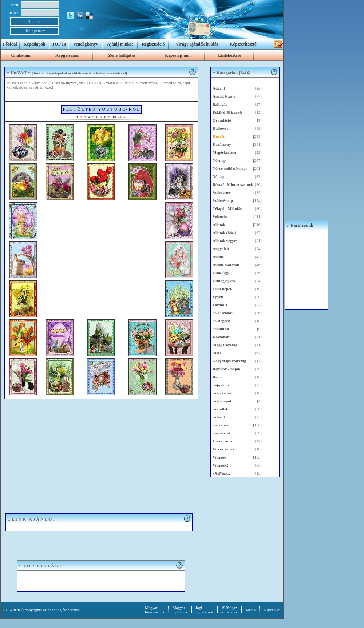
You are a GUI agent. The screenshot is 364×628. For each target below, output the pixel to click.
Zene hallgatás (122, 55)
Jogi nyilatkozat (204, 610)
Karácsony (222, 144)
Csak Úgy (221, 273)
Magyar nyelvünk (180, 610)
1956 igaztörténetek (229, 610)
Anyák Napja (224, 96)
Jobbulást (221, 329)
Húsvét (219, 136)
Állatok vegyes (225, 241)
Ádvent (219, 88)
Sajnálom (221, 385)
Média (250, 610)
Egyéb (218, 297)
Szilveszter (222, 192)
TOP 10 (59, 44)
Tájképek (221, 425)
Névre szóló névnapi (230, 168)
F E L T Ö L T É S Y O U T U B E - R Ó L (101, 109)
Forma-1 (220, 305)
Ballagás (220, 104)
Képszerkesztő (243, 44)
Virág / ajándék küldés (197, 44)
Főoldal (10, 44)
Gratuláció (222, 120)
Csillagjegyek (224, 281)
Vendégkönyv (86, 44)
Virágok (219, 457)
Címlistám (21, 55)
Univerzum (222, 441)
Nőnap (218, 176)
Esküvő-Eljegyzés (228, 112)
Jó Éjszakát (223, 313)
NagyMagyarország (229, 361)
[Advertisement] (101, 454)
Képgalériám (68, 55)
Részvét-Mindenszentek (233, 184)
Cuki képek (222, 289)
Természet (221, 433)
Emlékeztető (230, 55)
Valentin (220, 217)
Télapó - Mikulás (227, 208)
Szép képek (222, 393)
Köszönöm (222, 337)
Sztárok (219, 417)
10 (114, 117)
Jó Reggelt (221, 321)
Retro (217, 377)
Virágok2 (221, 465)
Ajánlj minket (120, 44)
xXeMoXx (221, 473)
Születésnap (223, 200)
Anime (218, 257)
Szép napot (222, 401)
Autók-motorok (226, 265)
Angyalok (221, 249)
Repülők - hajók (226, 369)
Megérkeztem (224, 152)
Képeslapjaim (178, 55)
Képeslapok (35, 44)
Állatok (219, 225)
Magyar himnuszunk (155, 610)
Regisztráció (153, 44)
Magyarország (225, 345)
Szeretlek (220, 409)
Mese (217, 353)
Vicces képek (223, 449)
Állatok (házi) (224, 233)
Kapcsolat (272, 610)
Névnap (219, 160)
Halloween (222, 128)
